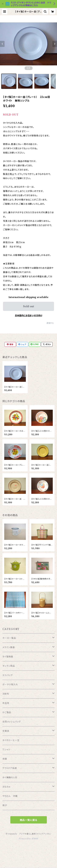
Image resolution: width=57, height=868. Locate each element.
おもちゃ (6, 787)
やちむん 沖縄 (10, 796)
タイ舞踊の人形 (10, 777)
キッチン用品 (9, 666)
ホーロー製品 (9, 638)
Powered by (28, 839)
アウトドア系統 (10, 768)
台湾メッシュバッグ (12, 722)
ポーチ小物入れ (10, 684)
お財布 (6, 694)
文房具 (6, 731)
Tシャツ (6, 750)
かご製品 (7, 712)
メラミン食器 (9, 647)
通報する (50, 323)
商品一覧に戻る (29, 820)
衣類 (5, 759)
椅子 (5, 805)
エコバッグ (8, 675)
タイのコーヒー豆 (11, 740)
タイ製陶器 (8, 657)
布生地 (6, 703)
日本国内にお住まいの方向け (29, 315)
